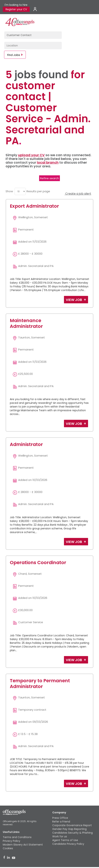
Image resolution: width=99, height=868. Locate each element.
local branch (48, 162)
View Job (74, 300)
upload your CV (31, 155)
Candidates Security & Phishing (72, 833)
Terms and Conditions (17, 837)
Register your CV (16, 9)
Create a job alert (78, 194)
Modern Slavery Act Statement (23, 845)
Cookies (8, 848)
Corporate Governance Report (72, 825)
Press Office (60, 818)
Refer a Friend (61, 822)
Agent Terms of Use (65, 840)
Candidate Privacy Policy (68, 844)
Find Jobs (14, 55)
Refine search (49, 178)
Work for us (60, 836)
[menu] (20, 191)
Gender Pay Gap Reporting (69, 829)
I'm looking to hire (16, 5)
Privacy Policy (11, 841)
